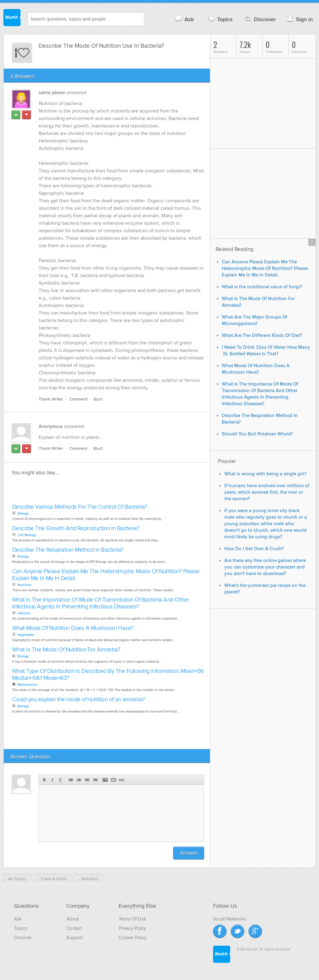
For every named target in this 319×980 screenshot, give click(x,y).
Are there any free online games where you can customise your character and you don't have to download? (265, 567)
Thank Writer (51, 399)
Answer (189, 853)
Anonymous (51, 426)
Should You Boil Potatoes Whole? (257, 434)
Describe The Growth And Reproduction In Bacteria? (76, 528)
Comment (78, 399)
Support (75, 938)
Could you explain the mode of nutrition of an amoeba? (79, 700)
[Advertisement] (82, 492)
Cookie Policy (133, 938)
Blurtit (12, 18)
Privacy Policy (132, 928)
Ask (184, 19)
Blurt (98, 399)
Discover (260, 19)
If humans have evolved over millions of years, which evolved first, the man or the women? (267, 492)
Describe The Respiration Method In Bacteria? (68, 550)
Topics (220, 19)
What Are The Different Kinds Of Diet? (262, 336)
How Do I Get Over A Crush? (254, 549)
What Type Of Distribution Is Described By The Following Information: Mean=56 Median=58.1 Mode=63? (108, 675)
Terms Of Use (132, 919)
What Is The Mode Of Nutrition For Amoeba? (66, 650)
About (73, 919)
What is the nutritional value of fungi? (262, 287)
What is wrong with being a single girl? (265, 474)
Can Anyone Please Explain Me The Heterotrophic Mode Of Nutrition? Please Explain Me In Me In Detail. (106, 575)
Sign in (299, 19)
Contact (74, 928)
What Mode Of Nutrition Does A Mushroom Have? (73, 628)
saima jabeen (52, 93)
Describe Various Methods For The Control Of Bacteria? (80, 507)
